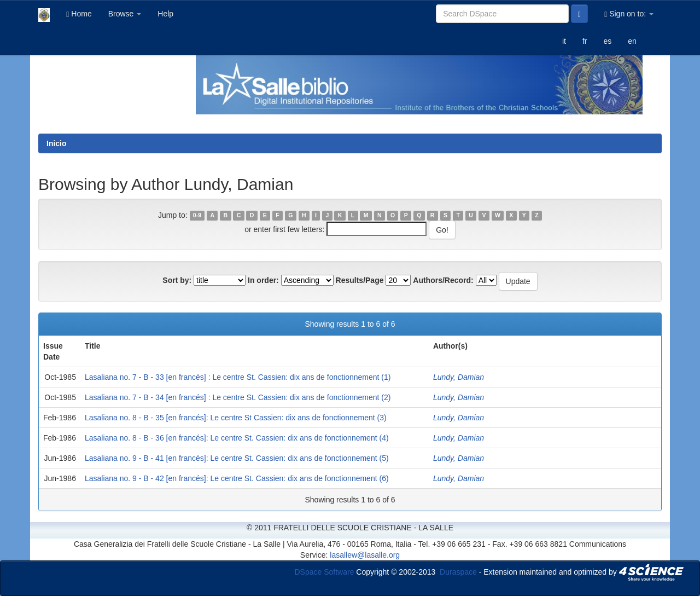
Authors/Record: (443, 280)
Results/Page (360, 280)
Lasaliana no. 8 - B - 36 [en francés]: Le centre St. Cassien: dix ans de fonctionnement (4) (237, 438)
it (564, 41)
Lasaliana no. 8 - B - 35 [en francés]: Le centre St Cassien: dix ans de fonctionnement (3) (236, 418)
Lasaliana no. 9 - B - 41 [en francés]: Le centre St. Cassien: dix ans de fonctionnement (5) (237, 458)
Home (79, 14)
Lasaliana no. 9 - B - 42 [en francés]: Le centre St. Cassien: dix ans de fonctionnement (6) (237, 478)
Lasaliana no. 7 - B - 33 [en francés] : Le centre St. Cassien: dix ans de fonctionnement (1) (238, 377)
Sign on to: (629, 14)
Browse (125, 14)
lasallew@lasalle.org (365, 555)
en (632, 41)
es (607, 41)
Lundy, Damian (459, 377)
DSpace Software (325, 571)
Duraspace (458, 571)
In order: (263, 280)
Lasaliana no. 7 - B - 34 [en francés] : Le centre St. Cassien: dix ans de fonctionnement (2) (238, 397)
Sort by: (177, 280)
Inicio (57, 143)
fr (585, 41)
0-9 (197, 216)
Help (165, 14)
